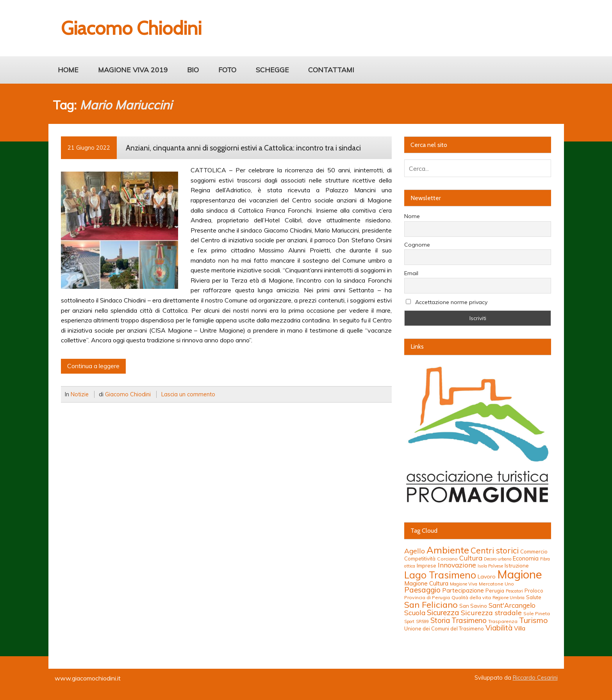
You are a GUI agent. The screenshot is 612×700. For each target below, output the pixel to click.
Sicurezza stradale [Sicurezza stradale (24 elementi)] (491, 612)
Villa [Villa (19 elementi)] (520, 628)
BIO (193, 70)
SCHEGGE (272, 70)
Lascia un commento (188, 394)
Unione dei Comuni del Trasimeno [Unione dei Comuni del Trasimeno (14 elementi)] (444, 628)
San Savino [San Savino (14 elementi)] (473, 606)
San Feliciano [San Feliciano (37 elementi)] (431, 604)
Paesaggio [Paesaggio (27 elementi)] (422, 590)
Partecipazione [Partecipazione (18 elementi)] (463, 590)
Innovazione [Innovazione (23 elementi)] (457, 565)
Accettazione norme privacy (447, 302)
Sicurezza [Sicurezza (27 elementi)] (443, 612)
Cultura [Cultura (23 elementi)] (471, 558)
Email (411, 273)
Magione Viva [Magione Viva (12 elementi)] (464, 584)
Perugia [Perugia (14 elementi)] (495, 591)
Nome (412, 216)
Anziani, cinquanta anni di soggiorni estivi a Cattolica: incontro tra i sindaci (243, 148)
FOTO (227, 70)
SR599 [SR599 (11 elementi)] (422, 621)
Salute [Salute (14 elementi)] (534, 597)
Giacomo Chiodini (128, 394)
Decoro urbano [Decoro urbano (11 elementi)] (498, 559)
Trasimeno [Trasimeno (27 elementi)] (469, 620)
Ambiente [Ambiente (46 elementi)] (448, 550)
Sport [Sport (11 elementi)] (409, 621)
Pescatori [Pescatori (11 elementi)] (514, 591)
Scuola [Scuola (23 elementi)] (415, 613)
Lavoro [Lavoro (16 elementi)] (487, 576)
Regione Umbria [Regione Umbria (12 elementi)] (509, 598)
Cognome (417, 245)
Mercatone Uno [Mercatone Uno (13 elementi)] (496, 584)
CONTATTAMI (331, 70)
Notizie (80, 394)
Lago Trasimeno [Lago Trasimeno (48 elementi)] (440, 575)
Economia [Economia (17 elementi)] (526, 558)
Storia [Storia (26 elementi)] (440, 620)
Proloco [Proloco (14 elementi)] (534, 591)
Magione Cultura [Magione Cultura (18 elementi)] (426, 583)
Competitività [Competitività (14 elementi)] (420, 559)
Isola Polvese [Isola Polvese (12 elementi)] (490, 566)
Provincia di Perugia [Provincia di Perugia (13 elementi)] (427, 597)
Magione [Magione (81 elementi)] (520, 574)
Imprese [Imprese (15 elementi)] (426, 566)
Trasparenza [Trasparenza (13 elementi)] (503, 621)
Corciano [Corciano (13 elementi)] (447, 559)
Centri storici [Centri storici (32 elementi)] (495, 550)
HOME (68, 70)
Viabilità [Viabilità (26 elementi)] (499, 628)
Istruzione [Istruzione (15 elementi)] (517, 566)
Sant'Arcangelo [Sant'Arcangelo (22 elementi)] (512, 605)
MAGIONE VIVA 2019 (133, 70)
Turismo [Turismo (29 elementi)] (533, 620)
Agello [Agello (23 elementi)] (415, 551)
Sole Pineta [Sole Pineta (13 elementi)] (537, 613)
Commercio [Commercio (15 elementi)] (534, 551)
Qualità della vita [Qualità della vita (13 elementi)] (471, 597)
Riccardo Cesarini (535, 678)
